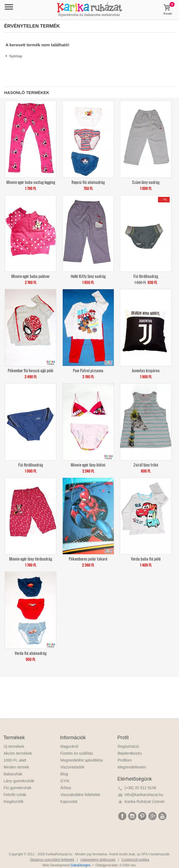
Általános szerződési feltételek (52, 860)
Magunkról (69, 746)
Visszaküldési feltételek (80, 795)
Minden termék (16, 767)
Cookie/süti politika (135, 860)
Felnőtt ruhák (15, 795)
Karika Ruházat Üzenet (144, 802)
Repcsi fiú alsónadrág (88, 182)
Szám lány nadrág (146, 182)
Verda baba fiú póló (146, 558)
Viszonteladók (72, 767)
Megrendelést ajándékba (81, 760)
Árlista (66, 788)
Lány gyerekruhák (19, 781)
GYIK (65, 781)
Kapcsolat (69, 802)
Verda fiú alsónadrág (31, 653)
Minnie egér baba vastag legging (31, 182)
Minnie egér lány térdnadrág (31, 558)
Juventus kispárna (146, 370)
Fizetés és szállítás (77, 753)
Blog (64, 774)
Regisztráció (128, 746)
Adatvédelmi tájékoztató (98, 860)
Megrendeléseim (132, 767)
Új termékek (14, 746)
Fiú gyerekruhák (17, 788)
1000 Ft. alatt (15, 760)
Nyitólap (16, 56)
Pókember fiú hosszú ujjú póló (31, 370)
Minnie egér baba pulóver (31, 276)
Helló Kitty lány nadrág (88, 276)
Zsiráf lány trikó (146, 464)
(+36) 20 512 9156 (140, 788)
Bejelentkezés (130, 753)
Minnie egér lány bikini (88, 464)
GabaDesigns (81, 865)
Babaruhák (13, 774)
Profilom (125, 760)
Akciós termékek (18, 753)
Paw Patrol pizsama (88, 370)
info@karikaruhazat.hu (144, 795)
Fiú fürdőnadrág (146, 276)
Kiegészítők (14, 802)
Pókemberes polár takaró (88, 558)
